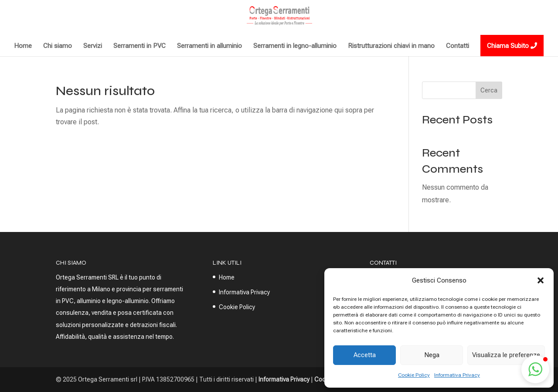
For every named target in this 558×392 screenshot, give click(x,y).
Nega (432, 355)
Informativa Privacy (457, 375)
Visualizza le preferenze (506, 355)
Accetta (365, 355)
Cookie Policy (414, 375)
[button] (541, 280)
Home (227, 277)
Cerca (489, 90)
